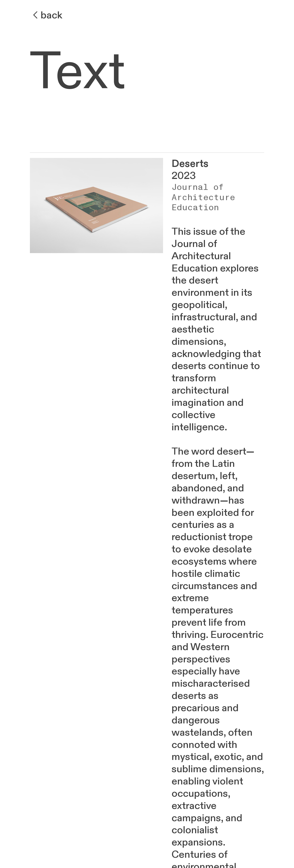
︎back (46, 15)
